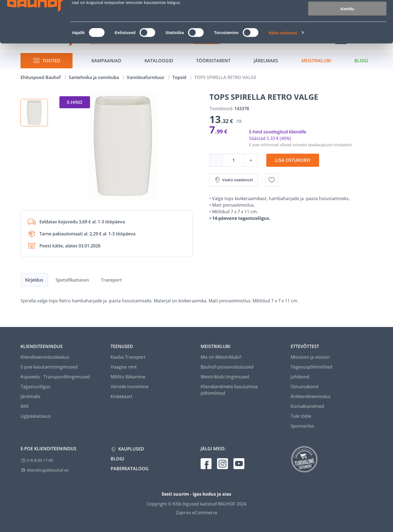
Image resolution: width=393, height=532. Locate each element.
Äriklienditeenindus (311, 396)
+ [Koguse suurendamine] (251, 160)
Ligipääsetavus (36, 416)
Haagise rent (124, 367)
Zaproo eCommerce (197, 513)
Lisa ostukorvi (293, 160)
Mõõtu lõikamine (128, 377)
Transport (111, 280)
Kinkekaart (122, 396)
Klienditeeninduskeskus (45, 357)
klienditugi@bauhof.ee (48, 470)
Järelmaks (31, 396)
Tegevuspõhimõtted (311, 367)
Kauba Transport (128, 357)
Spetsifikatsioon (72, 280)
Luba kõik (347, 14)
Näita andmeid (283, 70)
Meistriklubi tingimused (225, 377)
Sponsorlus (302, 426)
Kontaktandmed (307, 406)
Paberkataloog (130, 469)
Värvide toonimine (130, 387)
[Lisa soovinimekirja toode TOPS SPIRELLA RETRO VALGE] (272, 180)
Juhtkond (300, 377)
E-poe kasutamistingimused (49, 367)
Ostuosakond (304, 387)
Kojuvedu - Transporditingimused (55, 377)
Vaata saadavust (234, 180)
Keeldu (347, 46)
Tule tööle (301, 416)
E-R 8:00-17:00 (40, 460)
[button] (34, 113)
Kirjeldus (34, 280)
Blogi (117, 459)
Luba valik (347, 30)
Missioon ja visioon (310, 357)
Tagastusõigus (35, 387)
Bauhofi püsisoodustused (227, 367)
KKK (25, 406)
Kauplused (131, 449)
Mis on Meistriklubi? (221, 357)
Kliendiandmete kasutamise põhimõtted (229, 390)
